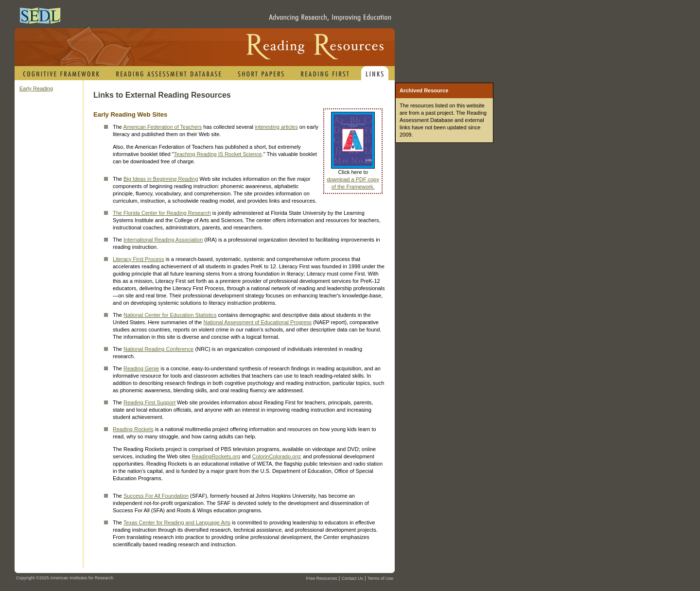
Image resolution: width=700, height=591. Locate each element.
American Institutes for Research (82, 578)
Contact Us (352, 578)
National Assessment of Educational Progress (257, 322)
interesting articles (276, 127)
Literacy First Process (139, 259)
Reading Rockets (133, 429)
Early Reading (36, 88)
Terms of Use (380, 578)
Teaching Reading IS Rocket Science (218, 154)
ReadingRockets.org (216, 456)
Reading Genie (141, 368)
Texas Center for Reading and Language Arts (177, 522)
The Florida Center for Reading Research (162, 213)
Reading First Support (149, 402)
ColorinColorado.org (276, 456)
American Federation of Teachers (162, 127)
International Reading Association (163, 240)
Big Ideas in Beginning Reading (161, 179)
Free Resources (321, 578)
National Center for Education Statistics (170, 315)
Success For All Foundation (156, 496)
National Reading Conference (158, 349)
